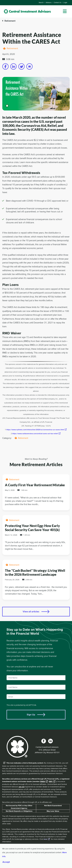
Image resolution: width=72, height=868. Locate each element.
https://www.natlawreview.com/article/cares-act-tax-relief (35, 433)
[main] (36, 380)
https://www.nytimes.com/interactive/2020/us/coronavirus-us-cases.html (35, 430)
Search (41, 2)
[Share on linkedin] (13, 66)
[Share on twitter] (21, 66)
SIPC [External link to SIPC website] (51, 781)
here (45, 839)
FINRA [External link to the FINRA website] (43, 781)
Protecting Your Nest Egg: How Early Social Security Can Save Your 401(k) (32, 528)
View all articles (31, 612)
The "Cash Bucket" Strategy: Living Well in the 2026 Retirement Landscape (35, 572)
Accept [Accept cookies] (6, 862)
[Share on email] (29, 66)
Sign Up (31, 715)
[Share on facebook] (5, 66)
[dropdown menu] (65, 11)
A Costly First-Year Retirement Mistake (35, 485)
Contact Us (57, 2)
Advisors (49, 2)
